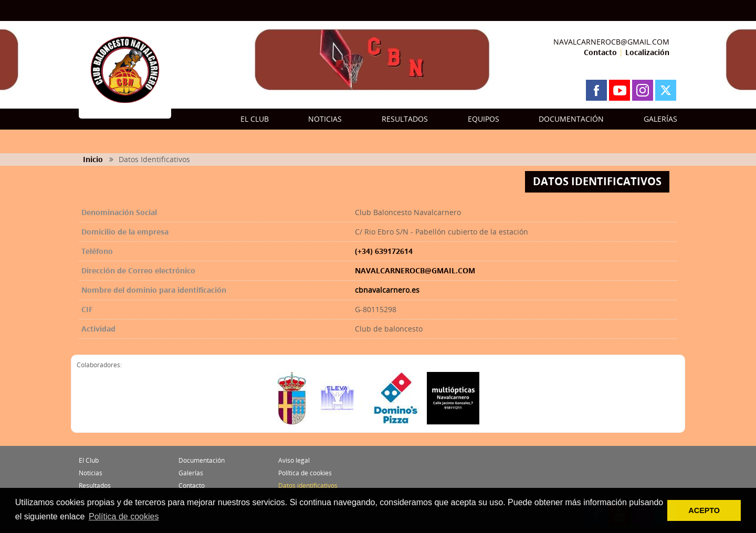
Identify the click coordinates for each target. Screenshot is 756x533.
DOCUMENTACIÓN (571, 119)
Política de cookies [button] (124, 516)
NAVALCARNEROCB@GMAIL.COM (611, 42)
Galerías (191, 473)
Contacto (600, 52)
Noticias (91, 473)
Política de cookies (305, 473)
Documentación (202, 460)
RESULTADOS (405, 119)
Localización (647, 52)
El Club (89, 460)
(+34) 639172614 (384, 251)
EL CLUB (255, 119)
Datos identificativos (308, 486)
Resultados (95, 486)
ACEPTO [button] (704, 510)
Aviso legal (294, 460)
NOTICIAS (325, 119)
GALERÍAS (660, 119)
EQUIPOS (484, 119)
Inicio (93, 159)
